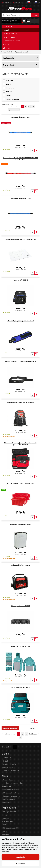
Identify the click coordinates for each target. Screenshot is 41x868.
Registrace (18, 2)
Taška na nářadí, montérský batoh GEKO (20, 402)
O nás (5, 815)
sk (39, 2)
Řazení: (4, 110)
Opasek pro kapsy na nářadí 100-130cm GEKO (20, 361)
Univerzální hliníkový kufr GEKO (20, 524)
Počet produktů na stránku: (11, 107)
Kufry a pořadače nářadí (21, 52)
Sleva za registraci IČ (10, 828)
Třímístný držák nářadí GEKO (20, 606)
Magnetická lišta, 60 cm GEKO (21, 198)
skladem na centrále (12, 99)
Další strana (33, 734)
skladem (9, 95)
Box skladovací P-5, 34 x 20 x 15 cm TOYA (21, 484)
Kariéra (6, 831)
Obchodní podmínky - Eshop (13, 783)
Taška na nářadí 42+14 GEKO (21, 565)
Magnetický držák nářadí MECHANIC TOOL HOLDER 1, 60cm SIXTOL (21, 159)
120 (33, 107)
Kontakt (6, 818)
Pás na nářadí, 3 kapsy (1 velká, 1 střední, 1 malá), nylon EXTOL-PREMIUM (20, 444)
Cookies (6, 834)
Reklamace (7, 786)
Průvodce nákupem (10, 799)
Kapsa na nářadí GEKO (20, 280)
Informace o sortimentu (12, 796)
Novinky (6, 45)
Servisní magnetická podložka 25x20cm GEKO (20, 239)
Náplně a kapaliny (10, 34)
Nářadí (6, 30)
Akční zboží (9, 80)
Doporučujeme (11, 88)
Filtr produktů (9, 65)
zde (8, 851)
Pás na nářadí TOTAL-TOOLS (20, 687)
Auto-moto (8, 26)
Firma (5, 825)
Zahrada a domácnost (12, 41)
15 (22, 107)
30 (26, 107)
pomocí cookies (26, 845)
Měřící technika (9, 37)
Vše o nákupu (8, 780)
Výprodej (7, 48)
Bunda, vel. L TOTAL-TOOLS (21, 646)
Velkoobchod (8, 821)
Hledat (35, 15)
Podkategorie (8, 58)
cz (32, 2)
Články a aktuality (9, 812)
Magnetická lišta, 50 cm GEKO (21, 117)
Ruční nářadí (8, 52)
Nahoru (33, 728)
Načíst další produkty (10, 728)
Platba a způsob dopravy (12, 793)
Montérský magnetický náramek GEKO (21, 321)
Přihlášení (6, 2)
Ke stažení (7, 802)
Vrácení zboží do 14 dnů (12, 789)
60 (29, 107)
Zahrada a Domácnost (11, 771)
